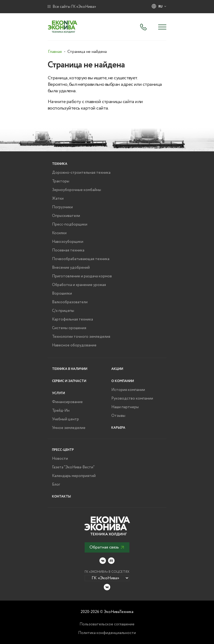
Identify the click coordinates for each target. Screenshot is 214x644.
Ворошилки (62, 294)
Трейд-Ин (61, 411)
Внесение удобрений (71, 268)
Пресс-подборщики (70, 224)
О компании (123, 381)
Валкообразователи (70, 302)
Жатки (58, 199)
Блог (56, 485)
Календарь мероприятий (74, 476)
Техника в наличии (70, 369)
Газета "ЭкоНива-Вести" (73, 467)
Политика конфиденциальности (107, 633)
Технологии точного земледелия (81, 337)
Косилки (59, 233)
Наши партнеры (125, 407)
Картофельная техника (73, 319)
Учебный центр (65, 419)
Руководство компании (132, 398)
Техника (60, 164)
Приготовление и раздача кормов (82, 276)
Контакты (61, 497)
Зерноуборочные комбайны (77, 190)
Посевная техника (68, 250)
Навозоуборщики (68, 242)
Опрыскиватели (66, 216)
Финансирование (67, 402)
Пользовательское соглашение (107, 624)
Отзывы (118, 416)
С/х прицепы (63, 311)
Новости (60, 459)
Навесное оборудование (74, 345)
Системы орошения (69, 328)
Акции (117, 369)
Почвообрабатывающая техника (81, 259)
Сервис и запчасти (69, 381)
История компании (128, 390)
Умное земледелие (69, 428)
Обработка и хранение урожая (79, 285)
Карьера (118, 428)
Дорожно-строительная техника (81, 173)
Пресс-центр (63, 450)
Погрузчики (62, 207)
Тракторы (61, 181)
